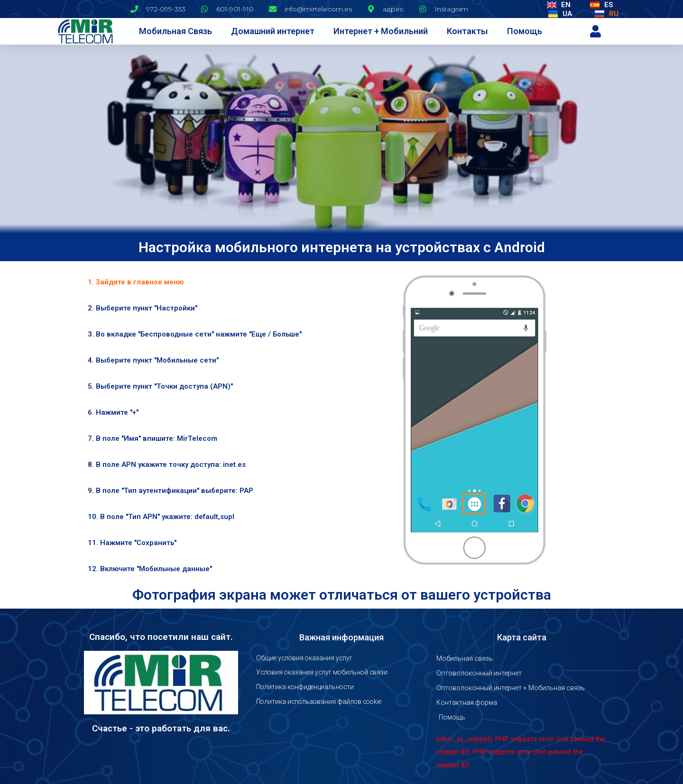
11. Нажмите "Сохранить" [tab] (132, 543)
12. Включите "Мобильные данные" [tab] (150, 569)
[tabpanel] (474, 426)
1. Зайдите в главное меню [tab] (136, 282)
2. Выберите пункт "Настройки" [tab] (143, 308)
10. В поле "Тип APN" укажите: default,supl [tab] (161, 517)
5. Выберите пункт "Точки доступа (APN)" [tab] (160, 386)
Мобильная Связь (175, 31)
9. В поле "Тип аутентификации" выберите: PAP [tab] (171, 491)
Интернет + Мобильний (381, 31)
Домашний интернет (273, 31)
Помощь (525, 31)
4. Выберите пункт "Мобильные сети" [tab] (153, 360)
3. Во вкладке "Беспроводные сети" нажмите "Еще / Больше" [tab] (195, 334)
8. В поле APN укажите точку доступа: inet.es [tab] (167, 465)
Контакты (467, 31)
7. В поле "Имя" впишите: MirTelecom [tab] (152, 438)
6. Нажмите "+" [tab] (113, 412)
